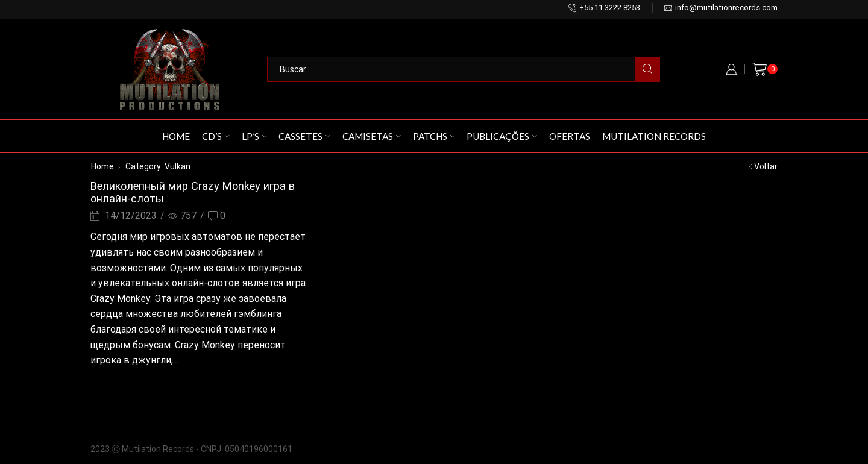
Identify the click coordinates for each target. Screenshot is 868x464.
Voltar (766, 166)
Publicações (502, 136)
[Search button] (647, 69)
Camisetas (372, 136)
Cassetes (304, 136)
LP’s (254, 136)
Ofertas (570, 136)
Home (176, 136)
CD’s (216, 136)
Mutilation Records (654, 136)
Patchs (434, 136)
